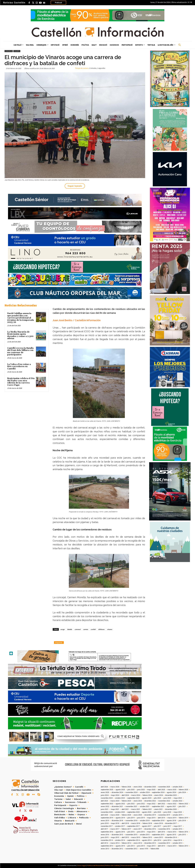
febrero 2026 (126, 787)
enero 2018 (159, 823)
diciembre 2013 (150, 843)
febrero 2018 (147, 823)
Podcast (58, 3)
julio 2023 (157, 798)
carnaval (78, 629)
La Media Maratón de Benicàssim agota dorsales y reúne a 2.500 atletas (20, 335)
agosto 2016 (120, 832)
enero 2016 (105, 835)
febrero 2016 (184, 832)
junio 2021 (105, 809)
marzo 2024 (136, 795)
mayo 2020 (178, 812)
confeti (93, 629)
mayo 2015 (115, 837)
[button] (180, 45)
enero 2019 (105, 821)
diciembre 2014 (171, 837)
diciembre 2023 (171, 795)
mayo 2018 (115, 823)
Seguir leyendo (75, 186)
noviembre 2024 (131, 792)
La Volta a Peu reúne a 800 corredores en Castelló (19, 367)
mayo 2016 (151, 832)
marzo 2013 (172, 846)
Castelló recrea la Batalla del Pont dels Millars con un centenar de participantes (20, 351)
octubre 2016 (177, 829)
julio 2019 (131, 818)
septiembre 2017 (133, 826)
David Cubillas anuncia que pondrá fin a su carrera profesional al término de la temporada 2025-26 (21, 318)
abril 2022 (161, 804)
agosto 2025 (120, 790)
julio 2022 (131, 804)
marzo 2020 (115, 815)
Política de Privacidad (95, 865)
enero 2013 (105, 849)
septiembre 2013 (107, 846)
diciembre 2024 (117, 792)
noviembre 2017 (107, 826)
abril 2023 (104, 801)
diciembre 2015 (117, 835)
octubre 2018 (145, 821)
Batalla (70, 629)
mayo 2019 (151, 818)
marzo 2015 (136, 837)
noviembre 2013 (164, 843)
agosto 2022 (120, 804)
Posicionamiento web (129, 865)
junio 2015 (105, 837)
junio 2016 (141, 832)
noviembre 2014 (107, 840)
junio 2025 (141, 790)
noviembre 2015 (131, 835)
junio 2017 (167, 826)
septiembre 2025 (107, 790)
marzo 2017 (115, 829)
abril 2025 (161, 790)
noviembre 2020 (107, 812)
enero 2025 (105, 792)
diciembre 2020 (171, 809)
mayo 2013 (151, 846)
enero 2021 (159, 809)
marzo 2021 (136, 809)
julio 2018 (182, 821)
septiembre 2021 (158, 807)
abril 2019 (161, 818)
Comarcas (9, 51)
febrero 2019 (184, 818)
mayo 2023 (178, 798)
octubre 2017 (120, 826)
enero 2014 (138, 843)
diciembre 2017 (171, 823)
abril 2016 (161, 832)
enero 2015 (159, 837)
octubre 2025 (177, 787)
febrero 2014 (126, 843)
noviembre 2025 (164, 787)
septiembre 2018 (158, 821)
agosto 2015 (171, 835)
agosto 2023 (147, 798)
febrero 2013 (184, 846)
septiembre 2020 (133, 812)
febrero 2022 (184, 804)
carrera (86, 629)
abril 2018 (125, 823)
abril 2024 (125, 795)
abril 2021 (125, 809)
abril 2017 (104, 829)
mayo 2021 (115, 809)
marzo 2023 (115, 801)
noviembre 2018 (131, 821)
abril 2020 (104, 815)
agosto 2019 (120, 818)
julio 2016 (131, 832)
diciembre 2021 (117, 807)
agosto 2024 (171, 792)
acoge (62, 629)
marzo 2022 (172, 804)
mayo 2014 (178, 840)
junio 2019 (141, 818)
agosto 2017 (147, 826)
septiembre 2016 (107, 832)
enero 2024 (159, 795)
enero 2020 (138, 815)
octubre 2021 (145, 807)
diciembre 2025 (150, 787)
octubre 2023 (120, 798)
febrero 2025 (184, 790)
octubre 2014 (120, 840)
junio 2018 (105, 823)
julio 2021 (182, 807)
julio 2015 (182, 835)
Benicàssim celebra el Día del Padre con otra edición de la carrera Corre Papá (21, 382)
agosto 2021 (171, 807)
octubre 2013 (177, 843)
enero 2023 (138, 801)
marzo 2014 (115, 843)
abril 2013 (161, 846)
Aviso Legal (82, 865)
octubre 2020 (120, 812)
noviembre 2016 (164, 829)
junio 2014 (167, 840)
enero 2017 (138, 829)
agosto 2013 (120, 846)
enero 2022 (105, 807)
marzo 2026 (115, 787)
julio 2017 (157, 826)
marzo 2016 (172, 832)
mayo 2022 (151, 804)
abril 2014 (104, 843)
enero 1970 (144, 849)
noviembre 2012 (131, 849)
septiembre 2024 (158, 792)
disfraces (101, 629)
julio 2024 (182, 792)
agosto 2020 (147, 812)
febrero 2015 (147, 837)
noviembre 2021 (131, 807)
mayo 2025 (151, 790)
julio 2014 (157, 840)
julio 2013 (131, 846)
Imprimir (59, 643)
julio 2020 (157, 812)
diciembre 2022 (150, 801)
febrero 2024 (147, 795)
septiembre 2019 (107, 818)
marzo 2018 (136, 823)
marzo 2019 (172, 818)
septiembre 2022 (107, 804)
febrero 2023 (126, 801)
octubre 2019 (177, 815)
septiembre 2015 (158, 835)
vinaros (110, 629)
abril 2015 (125, 837)
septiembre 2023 (133, 798)
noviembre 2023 (107, 798)
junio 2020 (167, 812)
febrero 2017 (126, 829)
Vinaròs (17, 51)
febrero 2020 (126, 815)
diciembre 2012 (117, 849)
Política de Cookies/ (113, 865)
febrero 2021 (147, 809)
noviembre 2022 (164, 801)
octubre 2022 (177, 801)
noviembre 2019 (164, 815)
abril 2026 (104, 787)
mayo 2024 (115, 795)
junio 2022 (141, 804)
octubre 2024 (145, 792)
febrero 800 (155, 849)
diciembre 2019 (150, 815)
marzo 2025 (172, 790)
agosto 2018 (171, 821)
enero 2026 (138, 787)
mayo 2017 (178, 826)
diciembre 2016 (150, 829)
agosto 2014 (147, 840)
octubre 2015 (145, 835)
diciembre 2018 (117, 821)
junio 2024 (105, 795)
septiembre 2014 (133, 840)
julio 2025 (131, 790)
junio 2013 (141, 846)
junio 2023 (167, 798)
